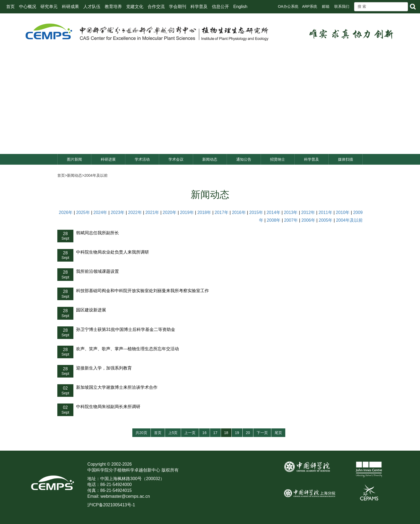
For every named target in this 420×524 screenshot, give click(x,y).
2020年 (170, 212)
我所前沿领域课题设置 (97, 271)
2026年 (66, 212)
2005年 (326, 220)
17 (215, 433)
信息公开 (220, 7)
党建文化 (135, 7)
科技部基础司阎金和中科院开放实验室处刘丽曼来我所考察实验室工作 (142, 291)
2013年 (291, 212)
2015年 (256, 212)
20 (248, 433)
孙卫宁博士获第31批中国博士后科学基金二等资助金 (126, 329)
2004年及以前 (96, 175)
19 (237, 433)
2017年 (222, 212)
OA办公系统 (288, 6)
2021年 (152, 212)
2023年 (118, 212)
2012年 (308, 212)
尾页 (278, 433)
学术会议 (176, 159)
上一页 (190, 433)
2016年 (239, 212)
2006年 (308, 220)
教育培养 (113, 7)
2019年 (187, 212)
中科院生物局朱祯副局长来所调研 (108, 407)
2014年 (273, 212)
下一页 (262, 433)
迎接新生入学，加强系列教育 (104, 368)
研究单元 (49, 7)
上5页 (173, 433)
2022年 (135, 212)
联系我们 (342, 6)
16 (204, 433)
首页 (10, 7)
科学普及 (199, 7)
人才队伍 (92, 7)
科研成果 (70, 7)
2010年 (343, 212)
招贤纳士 (277, 159)
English (240, 7)
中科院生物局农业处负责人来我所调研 (112, 252)
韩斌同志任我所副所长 (97, 233)
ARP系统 (310, 6)
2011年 (325, 212)
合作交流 (156, 7)
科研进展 (108, 159)
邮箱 (326, 6)
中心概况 (28, 7)
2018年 (204, 212)
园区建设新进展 (91, 310)
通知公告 (244, 159)
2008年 (274, 220)
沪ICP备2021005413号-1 (111, 505)
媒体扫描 (346, 159)
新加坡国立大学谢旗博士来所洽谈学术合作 (117, 387)
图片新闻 (74, 159)
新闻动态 (210, 159)
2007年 (291, 220)
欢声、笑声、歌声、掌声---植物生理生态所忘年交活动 (127, 349)
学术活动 (142, 159)
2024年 (100, 212)
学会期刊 (178, 7)
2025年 (83, 212)
